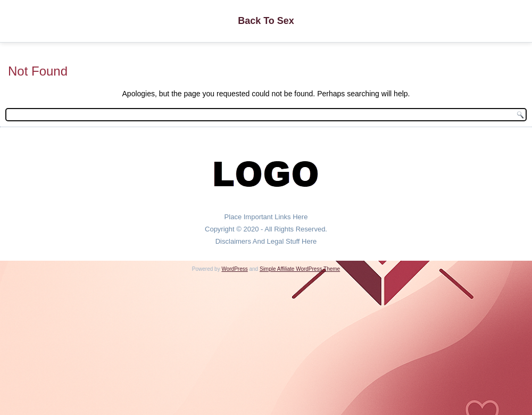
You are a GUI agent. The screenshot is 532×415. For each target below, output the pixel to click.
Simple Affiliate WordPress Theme (300, 269)
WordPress (234, 269)
